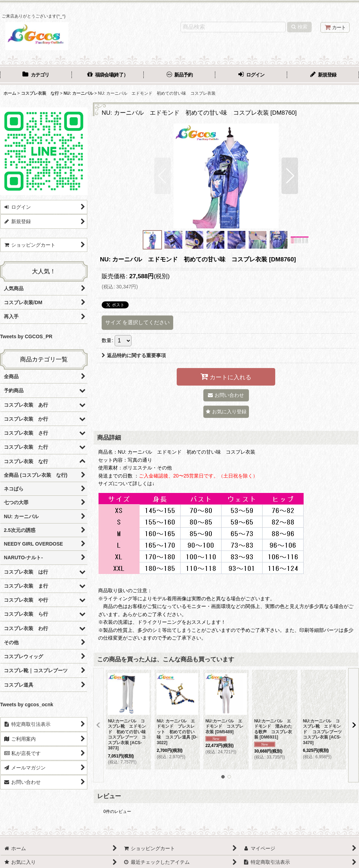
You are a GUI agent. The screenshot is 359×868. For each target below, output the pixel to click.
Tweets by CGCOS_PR (26, 336)
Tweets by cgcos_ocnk (27, 705)
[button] (162, 176)
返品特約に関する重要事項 (134, 355)
